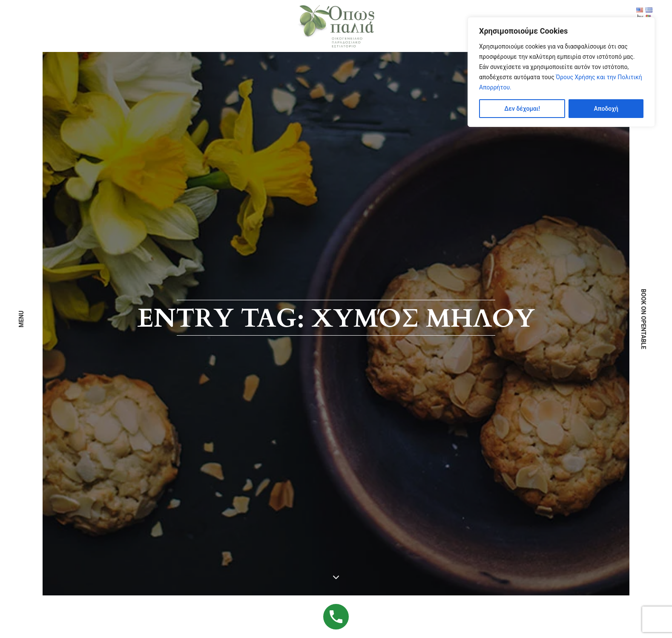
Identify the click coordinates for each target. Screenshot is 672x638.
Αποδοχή (606, 109)
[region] (561, 72)
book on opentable (643, 319)
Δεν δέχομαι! (522, 109)
